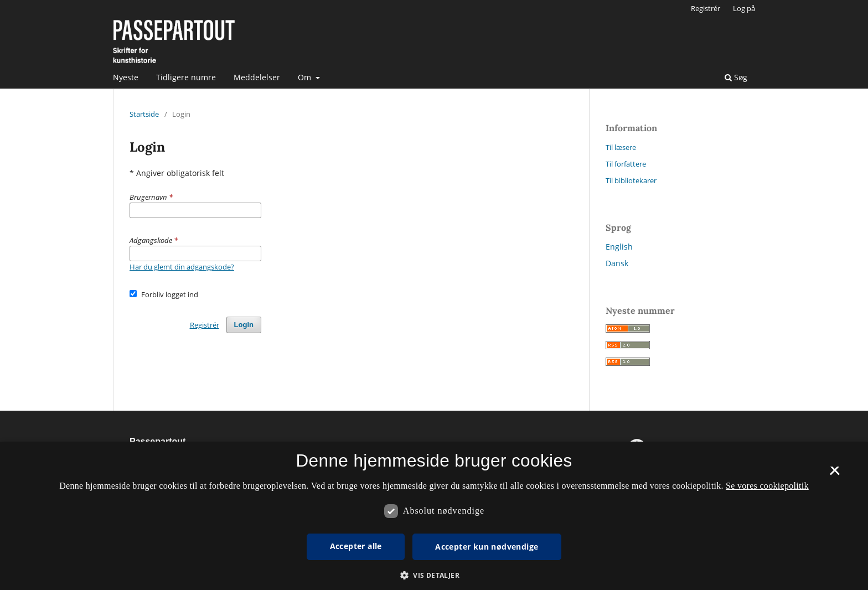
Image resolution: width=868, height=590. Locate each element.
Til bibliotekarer (631, 180)
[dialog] (434, 516)
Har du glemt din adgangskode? (182, 267)
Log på (744, 8)
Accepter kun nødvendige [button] (487, 547)
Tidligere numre (186, 77)
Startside (144, 114)
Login (244, 325)
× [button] (835, 474)
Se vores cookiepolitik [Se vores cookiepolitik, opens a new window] (767, 486)
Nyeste (126, 77)
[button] (434, 575)
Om (306, 77)
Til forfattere (626, 164)
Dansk (617, 263)
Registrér (706, 8)
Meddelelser (257, 77)
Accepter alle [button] (356, 546)
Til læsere (621, 147)
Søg (736, 77)
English (619, 247)
